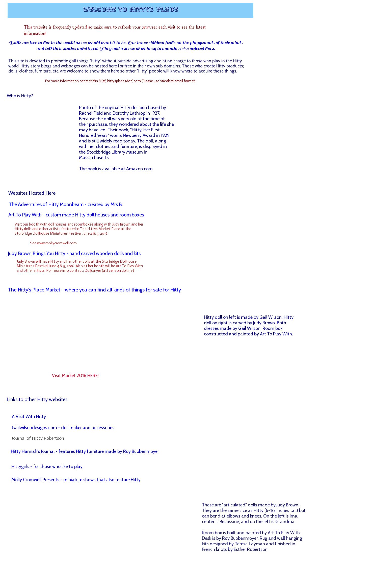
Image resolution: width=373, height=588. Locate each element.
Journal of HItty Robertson (38, 438)
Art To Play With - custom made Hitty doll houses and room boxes (76, 215)
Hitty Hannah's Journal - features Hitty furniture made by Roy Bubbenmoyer (85, 451)
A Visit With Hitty (29, 416)
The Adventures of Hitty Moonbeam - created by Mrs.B (65, 204)
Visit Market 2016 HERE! (75, 376)
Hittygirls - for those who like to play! (47, 467)
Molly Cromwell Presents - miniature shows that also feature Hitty (76, 480)
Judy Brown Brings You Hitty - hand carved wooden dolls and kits (74, 253)
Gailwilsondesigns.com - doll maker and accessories (63, 428)
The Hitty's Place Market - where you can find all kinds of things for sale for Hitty (95, 290)
